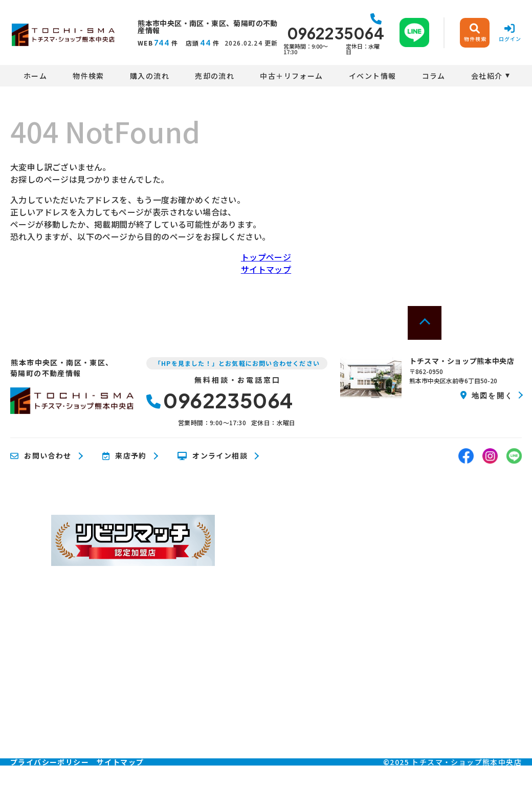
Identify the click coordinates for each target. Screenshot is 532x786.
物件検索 (88, 76)
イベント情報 (372, 76)
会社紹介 (487, 76)
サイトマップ (266, 269)
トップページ (266, 257)
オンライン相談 (213, 456)
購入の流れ (150, 76)
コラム (434, 76)
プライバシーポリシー (50, 762)
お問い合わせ (41, 456)
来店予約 (125, 456)
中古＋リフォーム (291, 76)
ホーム (35, 76)
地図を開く (487, 395)
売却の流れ (215, 76)
